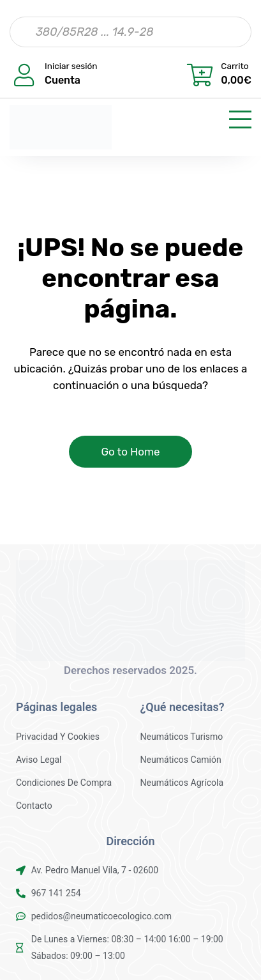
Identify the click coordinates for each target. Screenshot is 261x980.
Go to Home (130, 452)
